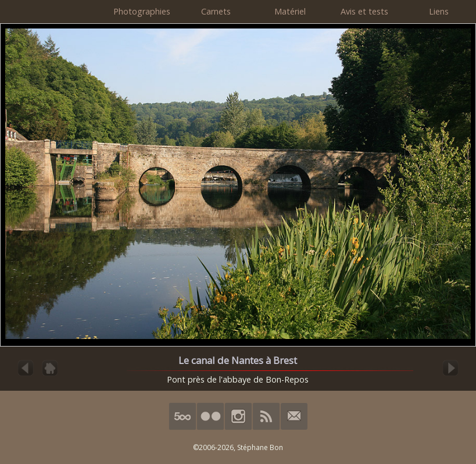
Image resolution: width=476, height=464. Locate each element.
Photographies (142, 11)
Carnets (216, 11)
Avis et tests (364, 11)
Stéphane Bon (260, 447)
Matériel (290, 11)
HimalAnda (52, 12)
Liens (439, 11)
